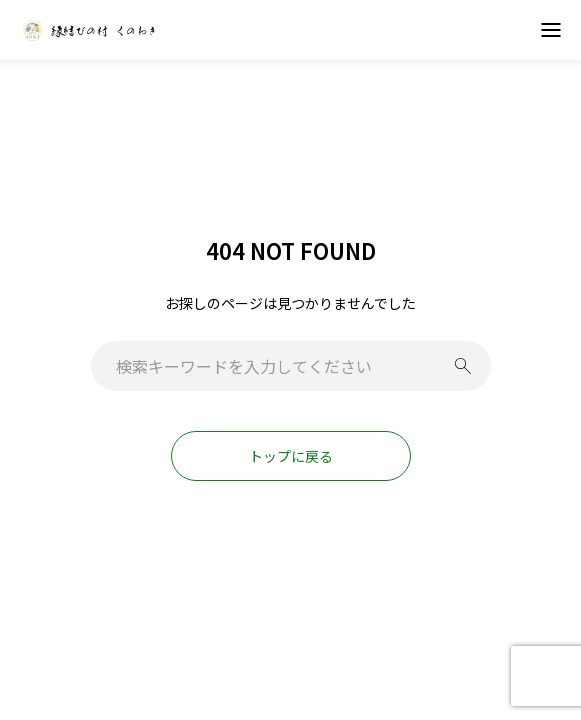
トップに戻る (291, 456)
